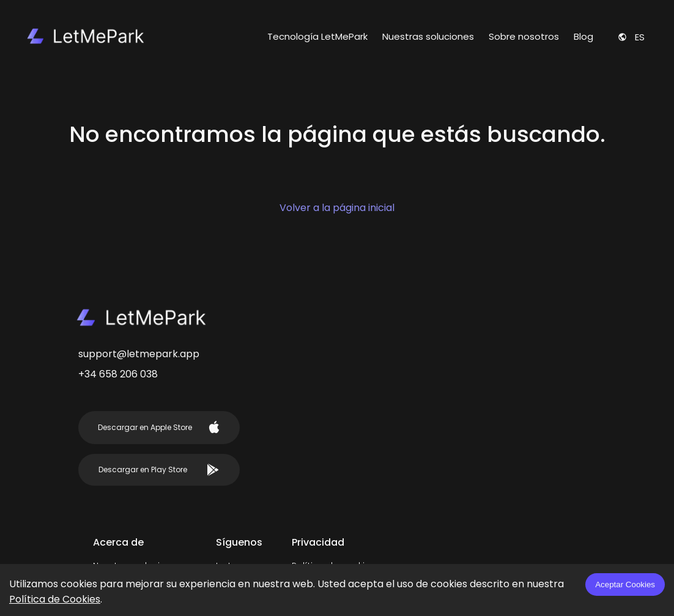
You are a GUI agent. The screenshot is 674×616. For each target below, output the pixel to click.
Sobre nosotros (524, 36)
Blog (583, 36)
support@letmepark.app (139, 354)
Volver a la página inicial (337, 208)
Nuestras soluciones (428, 36)
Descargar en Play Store (159, 470)
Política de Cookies (55, 599)
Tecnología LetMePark (317, 36)
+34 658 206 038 (118, 374)
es (631, 37)
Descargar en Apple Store (159, 427)
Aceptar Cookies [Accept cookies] (625, 584)
